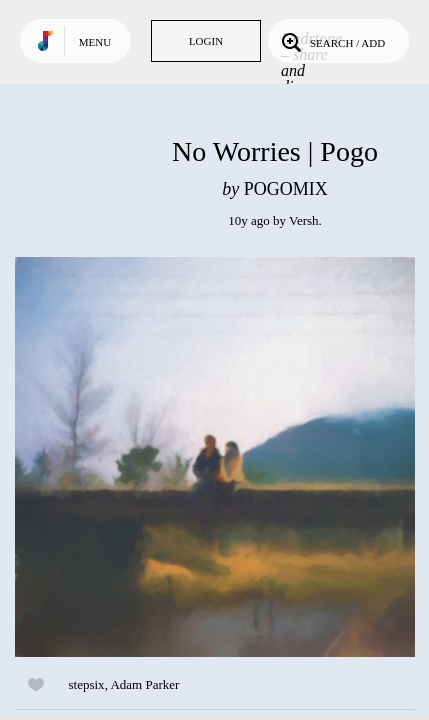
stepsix (87, 684)
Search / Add (331, 41)
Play (215, 457)
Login (206, 41)
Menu (95, 42)
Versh (304, 220)
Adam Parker (144, 684)
